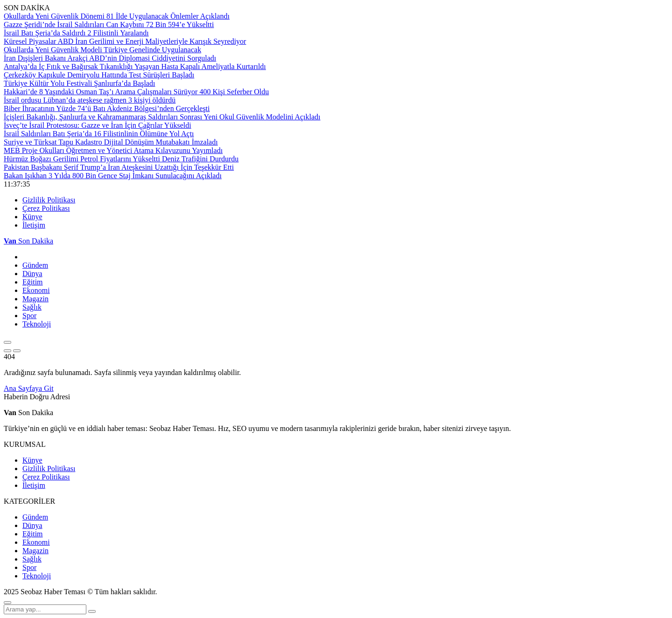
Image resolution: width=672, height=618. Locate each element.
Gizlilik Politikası (49, 200)
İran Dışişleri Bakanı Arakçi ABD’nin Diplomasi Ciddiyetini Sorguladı (110, 58)
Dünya (32, 274)
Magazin (35, 299)
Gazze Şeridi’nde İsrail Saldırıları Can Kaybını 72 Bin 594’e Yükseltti (109, 24)
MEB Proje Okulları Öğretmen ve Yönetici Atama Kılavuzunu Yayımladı (113, 150)
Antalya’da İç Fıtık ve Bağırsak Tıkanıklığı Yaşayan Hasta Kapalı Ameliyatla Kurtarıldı (135, 66)
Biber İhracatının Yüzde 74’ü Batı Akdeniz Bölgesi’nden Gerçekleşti (107, 108)
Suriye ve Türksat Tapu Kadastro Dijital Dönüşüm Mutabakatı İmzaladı (111, 142)
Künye (32, 217)
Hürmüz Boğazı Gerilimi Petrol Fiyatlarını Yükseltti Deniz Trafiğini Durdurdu (121, 159)
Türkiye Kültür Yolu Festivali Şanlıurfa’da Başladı (79, 83)
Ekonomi (36, 290)
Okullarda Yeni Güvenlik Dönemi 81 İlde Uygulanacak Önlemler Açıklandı (117, 16)
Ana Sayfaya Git (29, 388)
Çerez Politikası (46, 208)
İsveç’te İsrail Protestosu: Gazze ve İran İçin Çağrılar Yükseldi (98, 125)
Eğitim (33, 282)
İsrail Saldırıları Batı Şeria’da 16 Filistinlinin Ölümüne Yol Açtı (99, 134)
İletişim (34, 225)
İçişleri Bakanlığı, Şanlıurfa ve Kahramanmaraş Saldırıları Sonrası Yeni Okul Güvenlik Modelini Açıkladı (162, 117)
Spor (29, 316)
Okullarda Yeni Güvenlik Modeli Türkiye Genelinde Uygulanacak (102, 50)
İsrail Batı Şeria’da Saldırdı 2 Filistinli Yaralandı (76, 33)
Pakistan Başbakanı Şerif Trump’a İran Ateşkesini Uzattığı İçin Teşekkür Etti (119, 167)
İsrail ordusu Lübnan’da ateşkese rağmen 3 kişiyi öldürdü (90, 100)
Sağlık (32, 307)
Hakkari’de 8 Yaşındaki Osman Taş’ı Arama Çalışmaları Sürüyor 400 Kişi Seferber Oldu (136, 92)
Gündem (35, 265)
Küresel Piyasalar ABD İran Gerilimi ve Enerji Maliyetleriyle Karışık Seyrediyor (125, 41)
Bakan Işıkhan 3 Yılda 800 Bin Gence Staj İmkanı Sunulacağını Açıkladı (113, 176)
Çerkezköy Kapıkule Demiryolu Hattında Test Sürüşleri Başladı (99, 75)
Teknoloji (37, 324)
